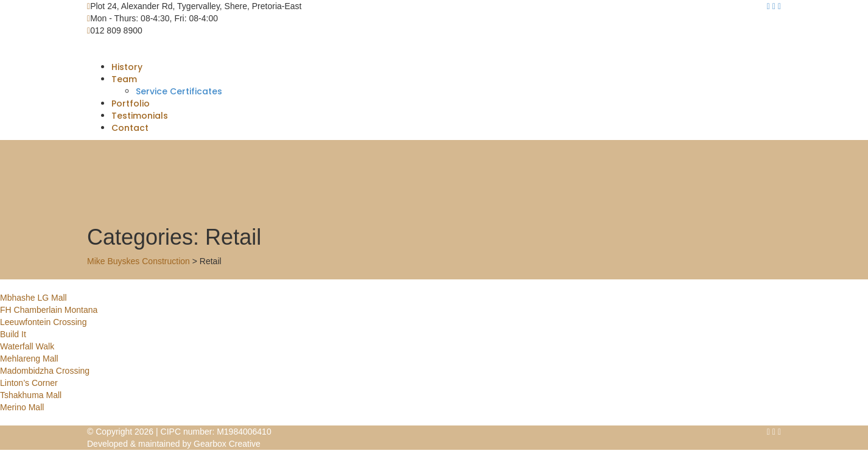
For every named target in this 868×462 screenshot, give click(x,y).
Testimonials (140, 116)
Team (124, 79)
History (127, 67)
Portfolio (131, 103)
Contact (130, 128)
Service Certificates (179, 91)
